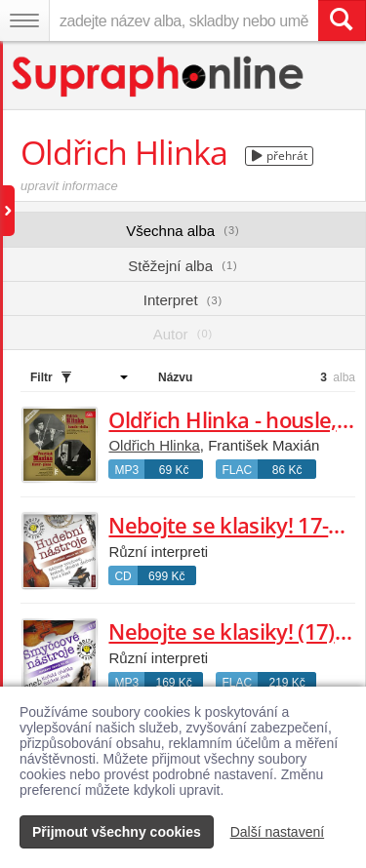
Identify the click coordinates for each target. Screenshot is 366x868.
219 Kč (286, 683)
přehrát (280, 156)
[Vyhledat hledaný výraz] (342, 20)
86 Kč (287, 470)
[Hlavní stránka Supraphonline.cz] (159, 77)
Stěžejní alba (183, 266)
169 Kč (173, 683)
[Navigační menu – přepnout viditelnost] (24, 20)
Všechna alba (183, 231)
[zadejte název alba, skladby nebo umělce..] (183, 20)
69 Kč (174, 470)
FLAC (237, 470)
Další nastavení (278, 832)
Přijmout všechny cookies (117, 832)
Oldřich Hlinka (154, 445)
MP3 (126, 470)
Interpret (183, 300)
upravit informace (69, 186)
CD (122, 576)
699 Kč (166, 576)
